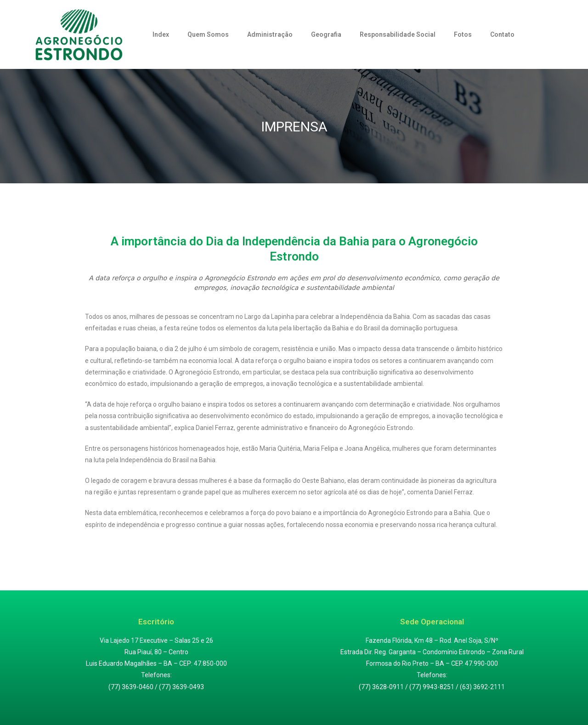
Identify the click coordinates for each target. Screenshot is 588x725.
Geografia (326, 34)
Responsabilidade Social (398, 34)
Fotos (463, 34)
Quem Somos (208, 34)
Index (161, 34)
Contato (502, 34)
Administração (270, 34)
